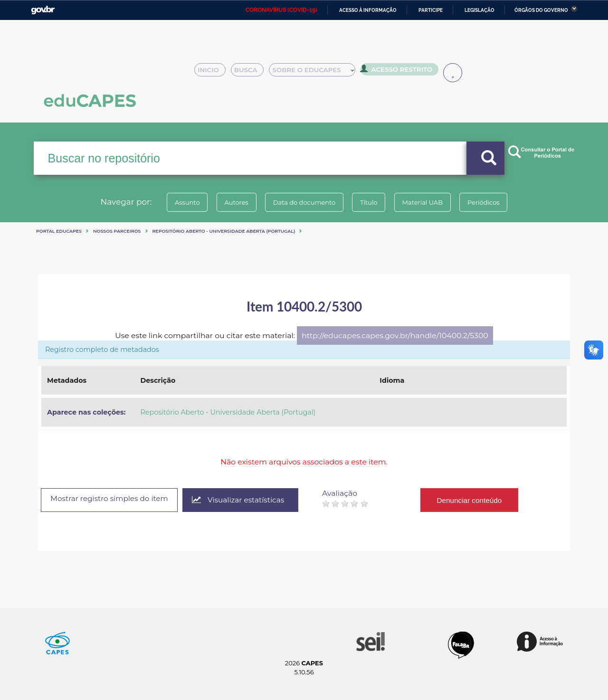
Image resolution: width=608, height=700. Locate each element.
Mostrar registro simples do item (114, 499)
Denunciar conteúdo (481, 500)
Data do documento (302, 202)
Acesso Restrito (399, 71)
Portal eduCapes (59, 231)
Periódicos (494, 202)
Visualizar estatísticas (248, 500)
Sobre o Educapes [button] (316, 72)
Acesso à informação (368, 10)
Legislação (480, 10)
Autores (230, 202)
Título (371, 202)
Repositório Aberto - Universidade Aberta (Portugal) (224, 231)
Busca (251, 72)
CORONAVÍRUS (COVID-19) (281, 10)
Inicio (213, 72)
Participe (431, 10)
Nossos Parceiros (117, 231)
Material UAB (428, 202)
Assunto (177, 202)
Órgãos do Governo (541, 10)
